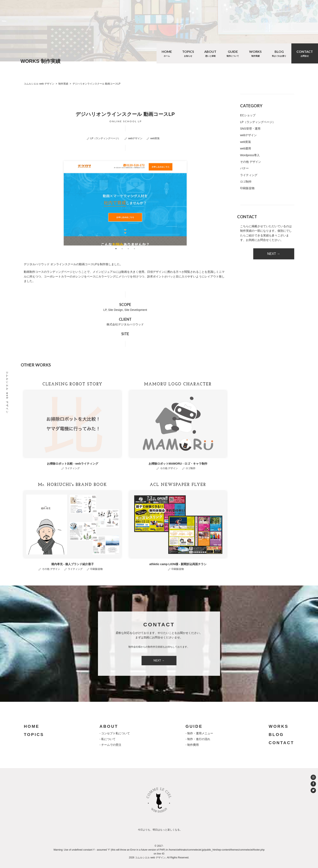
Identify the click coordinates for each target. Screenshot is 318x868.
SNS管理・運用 (250, 129)
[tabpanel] (125, 217)
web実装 (155, 138)
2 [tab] (122, 262)
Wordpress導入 (250, 155)
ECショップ (248, 115)
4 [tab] (134, 262)
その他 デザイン (169, 482)
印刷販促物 (97, 583)
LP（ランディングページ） (105, 138)
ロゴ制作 (191, 482)
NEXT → (274, 254)
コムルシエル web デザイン (7, 393)
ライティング (72, 482)
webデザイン (135, 138)
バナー (244, 168)
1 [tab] (116, 262)
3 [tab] (128, 262)
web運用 (246, 148)
